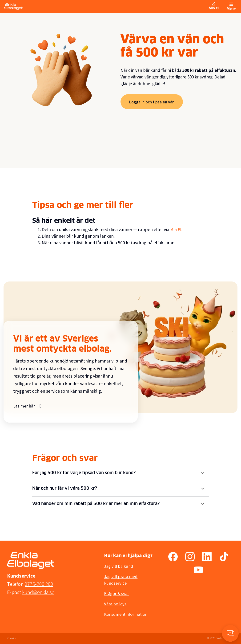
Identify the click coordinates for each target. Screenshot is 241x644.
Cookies (12, 638)
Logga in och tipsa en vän (154, 102)
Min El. (177, 230)
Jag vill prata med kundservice (122, 580)
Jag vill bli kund (120, 566)
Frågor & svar (117, 594)
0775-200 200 (39, 584)
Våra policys (116, 604)
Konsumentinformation (127, 614)
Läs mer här (25, 406)
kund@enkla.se (38, 592)
